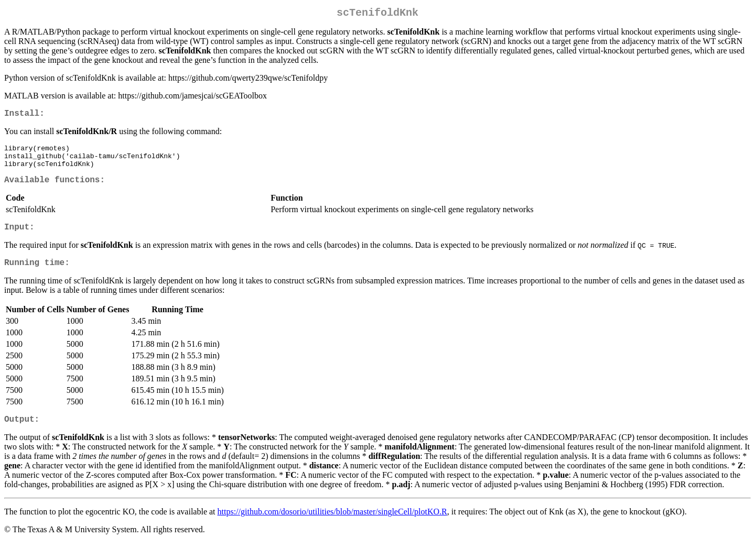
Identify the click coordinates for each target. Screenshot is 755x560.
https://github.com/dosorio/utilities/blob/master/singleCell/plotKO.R (332, 529)
